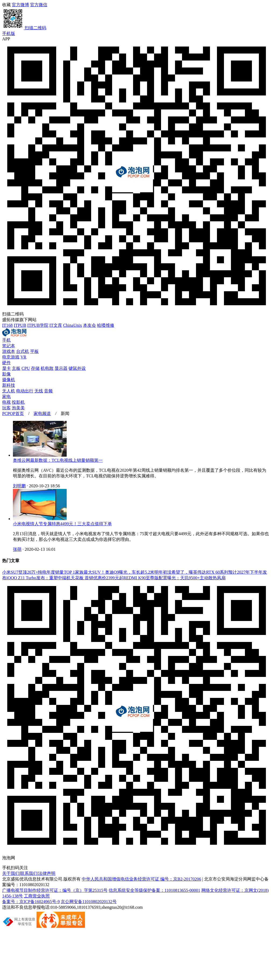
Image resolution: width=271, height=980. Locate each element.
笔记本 (9, 346)
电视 (6, 402)
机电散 (47, 368)
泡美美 (18, 408)
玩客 (6, 408)
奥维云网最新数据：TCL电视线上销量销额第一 (58, 460)
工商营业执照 (37, 896)
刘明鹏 (19, 486)
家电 (6, 397)
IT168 (7, 325)
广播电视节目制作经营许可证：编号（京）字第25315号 (55, 890)
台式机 (23, 351)
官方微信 (135, 17)
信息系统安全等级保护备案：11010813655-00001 (154, 890)
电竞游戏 (11, 357)
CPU (26, 368)
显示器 (61, 368)
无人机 (9, 391)
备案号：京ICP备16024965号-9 (31, 902)
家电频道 (42, 413)
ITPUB (20, 325)
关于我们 (11, 873)
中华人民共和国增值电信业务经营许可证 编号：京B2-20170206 (141, 879)
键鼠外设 (77, 368)
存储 (35, 368)
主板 (16, 368)
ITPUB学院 (38, 325)
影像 (6, 374)
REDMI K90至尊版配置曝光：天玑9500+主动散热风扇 (174, 578)
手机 (6, 340)
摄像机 (9, 380)
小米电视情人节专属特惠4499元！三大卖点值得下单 (62, 524)
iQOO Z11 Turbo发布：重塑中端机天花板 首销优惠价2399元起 (65, 578)
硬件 (6, 363)
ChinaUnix (73, 325)
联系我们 (29, 873)
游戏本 (9, 351)
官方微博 (20, 5)
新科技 (9, 385)
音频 (48, 391)
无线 (39, 391)
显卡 (6, 368)
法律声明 (47, 873)
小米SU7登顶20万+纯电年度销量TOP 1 (39, 572)
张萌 (17, 549)
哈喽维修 (106, 325)
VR (23, 357)
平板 (34, 351)
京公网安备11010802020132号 (89, 902)
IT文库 (56, 325)
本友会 (90, 325)
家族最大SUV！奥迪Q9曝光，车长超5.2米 (115, 572)
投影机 (18, 402)
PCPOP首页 (13, 413)
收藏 (6, 5)
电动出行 (25, 391)
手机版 (9, 33)
